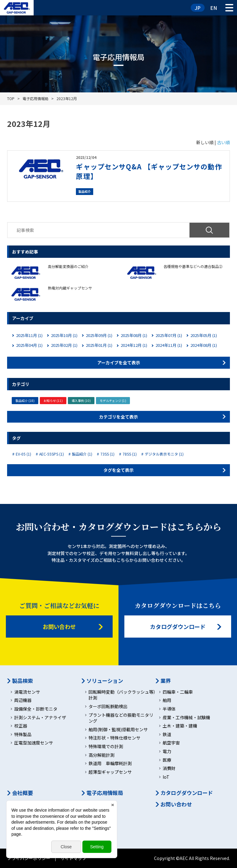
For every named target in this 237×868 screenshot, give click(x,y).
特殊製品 (23, 734)
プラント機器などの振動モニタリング (121, 718)
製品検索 (23, 681)
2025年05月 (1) (204, 335)
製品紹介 (85, 191)
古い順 (223, 142)
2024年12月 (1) (134, 345)
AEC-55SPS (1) (52, 454)
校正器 (21, 726)
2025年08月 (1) (134, 335)
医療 (167, 760)
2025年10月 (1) (64, 335)
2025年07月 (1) (169, 335)
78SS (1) (130, 454)
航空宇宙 (171, 743)
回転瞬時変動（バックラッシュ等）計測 (122, 695)
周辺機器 (23, 700)
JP (198, 8)
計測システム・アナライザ (40, 718)
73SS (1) (107, 454)
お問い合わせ (59, 627)
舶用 (167, 700)
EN (214, 8)
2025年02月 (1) (64, 345)
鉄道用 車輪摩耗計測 (110, 763)
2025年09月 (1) (99, 335)
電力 (167, 751)
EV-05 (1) (23, 454)
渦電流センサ (27, 692)
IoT (166, 777)
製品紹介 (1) (82, 454)
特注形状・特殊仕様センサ (114, 738)
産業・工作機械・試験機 (186, 718)
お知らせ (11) (53, 401)
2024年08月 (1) (204, 345)
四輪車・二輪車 (178, 692)
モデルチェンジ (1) (113, 401)
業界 (166, 681)
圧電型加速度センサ (34, 743)
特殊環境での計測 (106, 746)
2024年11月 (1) (169, 345)
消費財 (169, 768)
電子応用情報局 (105, 793)
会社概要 (23, 793)
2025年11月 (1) (29, 335)
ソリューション (105, 681)
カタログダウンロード (178, 627)
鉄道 (167, 734)
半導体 (169, 709)
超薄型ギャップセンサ (110, 772)
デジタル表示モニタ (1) (164, 454)
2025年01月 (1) (99, 345)
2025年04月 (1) (29, 345)
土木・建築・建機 (180, 726)
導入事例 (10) (81, 401)
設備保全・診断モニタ (36, 709)
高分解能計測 (102, 755)
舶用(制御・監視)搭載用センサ (118, 730)
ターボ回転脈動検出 (108, 706)
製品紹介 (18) (25, 401)
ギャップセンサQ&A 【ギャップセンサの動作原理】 (149, 171)
